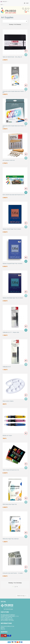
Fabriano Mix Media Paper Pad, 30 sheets (13, 298)
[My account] (26, 3)
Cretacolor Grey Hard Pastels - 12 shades (13, 573)
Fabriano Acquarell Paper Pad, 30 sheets (12, 263)
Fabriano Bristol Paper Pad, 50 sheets (12, 229)
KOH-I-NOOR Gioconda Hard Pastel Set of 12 (14, 195)
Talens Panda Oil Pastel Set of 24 (11, 470)
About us (3, 629)
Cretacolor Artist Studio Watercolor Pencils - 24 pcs (14, 126)
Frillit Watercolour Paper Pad (10, 504)
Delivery (3, 628)
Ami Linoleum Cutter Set (9, 160)
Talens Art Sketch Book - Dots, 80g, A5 (12, 57)
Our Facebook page (8, 609)
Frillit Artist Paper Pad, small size (11, 539)
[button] (23, 9)
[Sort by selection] (15, 21)
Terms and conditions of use (7, 626)
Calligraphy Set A (7, 367)
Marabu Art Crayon (7, 435)
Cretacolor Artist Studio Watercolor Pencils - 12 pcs (14, 92)
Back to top (22, 596)
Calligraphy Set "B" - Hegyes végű (11, 332)
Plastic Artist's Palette (8, 401)
